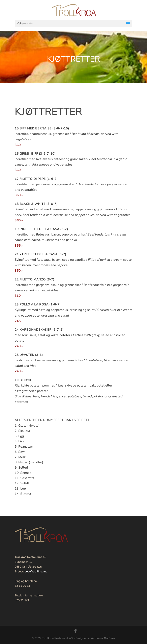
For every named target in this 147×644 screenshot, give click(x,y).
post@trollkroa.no (36, 572)
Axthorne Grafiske (103, 638)
